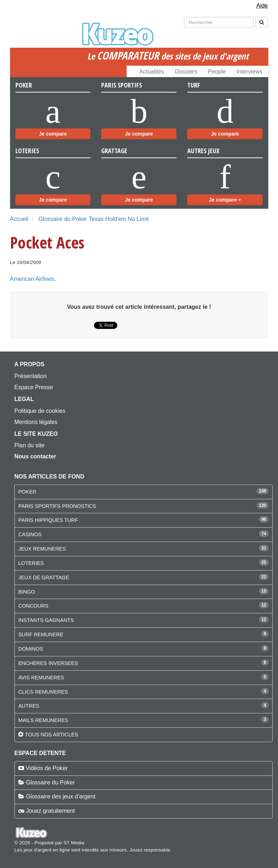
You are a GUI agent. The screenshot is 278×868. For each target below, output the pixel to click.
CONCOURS (33, 606)
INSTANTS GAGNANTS (46, 620)
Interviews (249, 72)
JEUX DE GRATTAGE (44, 577)
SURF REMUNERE (41, 635)
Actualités (152, 72)
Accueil (19, 219)
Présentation (30, 376)
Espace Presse (34, 387)
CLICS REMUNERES (43, 692)
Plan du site (29, 445)
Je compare (53, 134)
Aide (262, 6)
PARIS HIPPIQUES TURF (48, 520)
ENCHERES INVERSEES (48, 663)
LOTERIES (31, 563)
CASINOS (30, 534)
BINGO (27, 592)
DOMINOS (31, 649)
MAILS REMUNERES (43, 720)
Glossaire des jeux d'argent (60, 796)
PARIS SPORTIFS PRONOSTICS (57, 506)
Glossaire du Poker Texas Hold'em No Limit (94, 219)
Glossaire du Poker (50, 782)
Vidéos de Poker (46, 768)
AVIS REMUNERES (41, 678)
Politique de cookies (40, 411)
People (217, 72)
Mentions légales (36, 422)
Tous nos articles (51, 735)
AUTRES (29, 706)
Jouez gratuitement (50, 811)
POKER (27, 492)
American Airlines (32, 279)
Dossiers (186, 72)
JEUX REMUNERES (42, 549)
